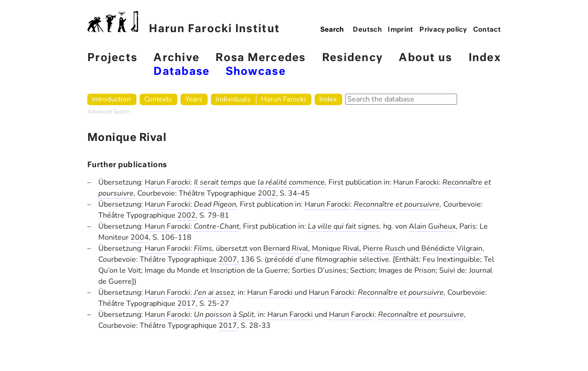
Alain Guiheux (432, 226)
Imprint (401, 30)
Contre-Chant (217, 226)
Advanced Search (109, 112)
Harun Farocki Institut (184, 23)
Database (181, 72)
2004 (140, 237)
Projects (112, 58)
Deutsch (367, 30)
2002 (267, 193)
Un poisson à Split (224, 315)
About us (425, 58)
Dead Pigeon (215, 204)
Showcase (256, 72)
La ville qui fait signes (344, 226)
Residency (352, 58)
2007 (228, 259)
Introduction (111, 99)
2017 (187, 304)
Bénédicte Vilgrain (452, 248)
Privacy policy (443, 30)
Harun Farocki (283, 99)
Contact (487, 30)
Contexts (158, 99)
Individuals (233, 99)
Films (203, 248)
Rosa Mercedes (260, 58)
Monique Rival (336, 248)
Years (194, 99)
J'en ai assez (214, 292)
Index (485, 58)
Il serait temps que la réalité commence (259, 182)
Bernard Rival (286, 248)
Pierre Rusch (384, 248)
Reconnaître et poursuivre (397, 204)
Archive (176, 58)
